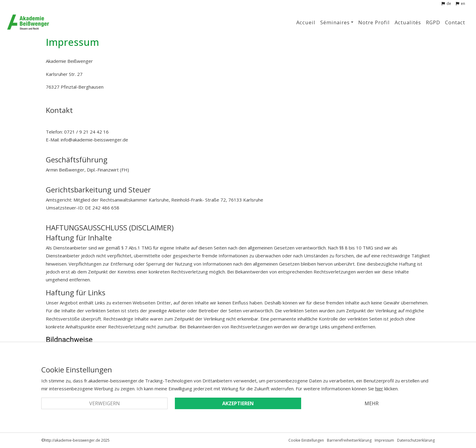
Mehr (372, 403)
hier (379, 389)
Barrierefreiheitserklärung (349, 440)
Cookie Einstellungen (306, 440)
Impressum (384, 440)
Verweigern (105, 403)
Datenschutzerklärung (416, 440)
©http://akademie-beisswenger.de (71, 440)
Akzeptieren (238, 403)
